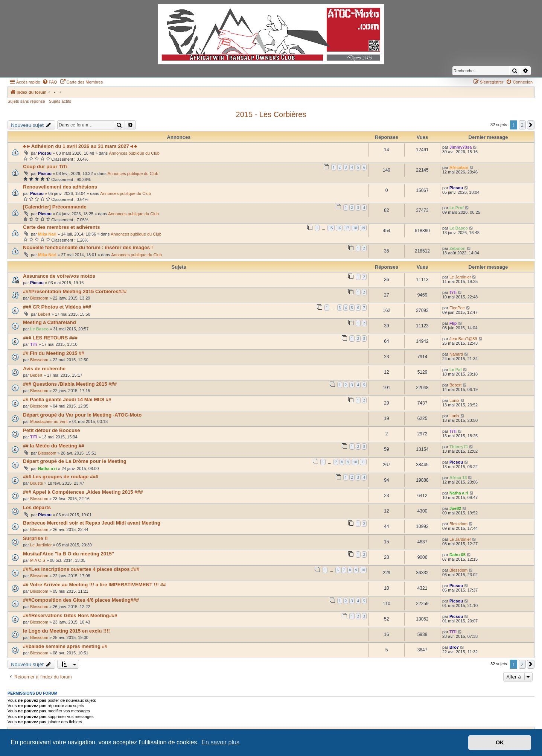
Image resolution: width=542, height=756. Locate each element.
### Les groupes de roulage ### (61, 477)
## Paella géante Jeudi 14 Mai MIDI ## (67, 399)
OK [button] (500, 742)
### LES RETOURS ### (50, 338)
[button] (531, 125)
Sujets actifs (60, 101)
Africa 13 (458, 478)
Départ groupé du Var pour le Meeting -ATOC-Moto (82, 415)
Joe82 (455, 508)
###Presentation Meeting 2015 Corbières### (75, 291)
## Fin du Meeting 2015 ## (54, 353)
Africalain (459, 167)
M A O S (38, 560)
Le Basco (459, 228)
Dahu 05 (458, 555)
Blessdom (39, 298)
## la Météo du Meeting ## (54, 446)
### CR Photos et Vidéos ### (57, 307)
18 (355, 228)
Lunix (454, 400)
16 (339, 228)
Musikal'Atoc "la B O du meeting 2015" (69, 554)
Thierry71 (459, 447)
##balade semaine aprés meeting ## (65, 646)
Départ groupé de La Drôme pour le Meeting (75, 461)
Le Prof (457, 208)
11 (363, 462)
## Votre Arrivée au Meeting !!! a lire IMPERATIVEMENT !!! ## (94, 585)
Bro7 (454, 647)
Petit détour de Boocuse (52, 430)
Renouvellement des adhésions (60, 187)
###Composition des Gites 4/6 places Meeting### (81, 600)
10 (355, 462)
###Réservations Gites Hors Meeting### (70, 615)
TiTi (453, 292)
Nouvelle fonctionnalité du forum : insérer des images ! (88, 247)
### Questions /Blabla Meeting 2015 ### (70, 384)
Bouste (37, 483)
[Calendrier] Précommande (55, 207)
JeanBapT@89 (463, 339)
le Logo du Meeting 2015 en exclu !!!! (66, 631)
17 (347, 228)
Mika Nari (47, 234)
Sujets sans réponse (26, 101)
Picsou (45, 153)
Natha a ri (47, 469)
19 (363, 228)
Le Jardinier (460, 277)
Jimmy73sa (461, 147)
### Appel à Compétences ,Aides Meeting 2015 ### (83, 492)
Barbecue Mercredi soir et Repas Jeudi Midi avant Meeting (92, 523)
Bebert (44, 314)
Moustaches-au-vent (49, 421)
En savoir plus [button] (220, 742)
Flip (453, 323)
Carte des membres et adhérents (62, 227)
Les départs (37, 507)
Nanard (456, 354)
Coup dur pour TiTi (45, 167)
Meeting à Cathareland (49, 322)
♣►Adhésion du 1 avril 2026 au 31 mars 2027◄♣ (80, 146)
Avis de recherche (44, 369)
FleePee (457, 308)
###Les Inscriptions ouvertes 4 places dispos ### (81, 569)
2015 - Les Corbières (271, 114)
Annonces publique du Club (134, 153)
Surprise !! (35, 538)
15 (331, 228)
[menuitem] (50, 82)
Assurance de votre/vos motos (59, 276)
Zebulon (458, 248)
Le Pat (456, 370)
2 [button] (522, 125)
